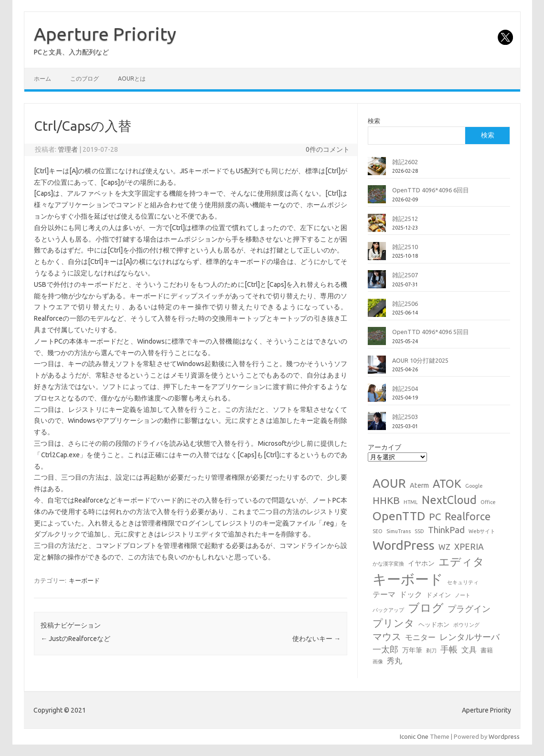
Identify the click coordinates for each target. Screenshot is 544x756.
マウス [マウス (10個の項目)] (387, 636)
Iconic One (414, 736)
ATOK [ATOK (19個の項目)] (447, 483)
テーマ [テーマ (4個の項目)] (384, 594)
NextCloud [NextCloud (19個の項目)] (449, 500)
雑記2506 (405, 304)
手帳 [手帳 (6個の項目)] (449, 649)
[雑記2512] (377, 227)
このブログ (85, 79)
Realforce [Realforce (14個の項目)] (468, 516)
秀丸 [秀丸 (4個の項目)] (395, 661)
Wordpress (504, 736)
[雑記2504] (377, 397)
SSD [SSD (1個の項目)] (419, 531)
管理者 (68, 149)
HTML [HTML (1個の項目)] (411, 502)
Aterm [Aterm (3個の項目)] (419, 485)
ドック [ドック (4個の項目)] (411, 594)
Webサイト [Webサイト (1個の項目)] (482, 531)
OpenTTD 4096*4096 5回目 (431, 332)
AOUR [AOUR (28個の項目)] (389, 483)
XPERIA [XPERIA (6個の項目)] (469, 547)
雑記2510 (405, 247)
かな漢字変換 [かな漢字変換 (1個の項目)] (388, 564)
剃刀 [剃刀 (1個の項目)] (431, 651)
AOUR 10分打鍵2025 (420, 360)
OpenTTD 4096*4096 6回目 (431, 190)
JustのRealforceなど (75, 639)
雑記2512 (405, 219)
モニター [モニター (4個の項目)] (420, 637)
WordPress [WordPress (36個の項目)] (404, 545)
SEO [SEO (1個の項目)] (378, 531)
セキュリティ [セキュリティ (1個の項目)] (463, 582)
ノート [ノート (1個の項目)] (463, 595)
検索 (374, 121)
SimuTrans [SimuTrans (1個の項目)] (399, 531)
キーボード (84, 580)
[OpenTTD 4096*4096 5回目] (377, 340)
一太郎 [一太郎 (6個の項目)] (385, 649)
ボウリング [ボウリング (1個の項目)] (466, 625)
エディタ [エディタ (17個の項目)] (461, 562)
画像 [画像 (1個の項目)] (378, 661)
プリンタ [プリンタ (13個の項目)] (394, 623)
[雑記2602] (377, 170)
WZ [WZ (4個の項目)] (444, 547)
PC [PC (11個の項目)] (435, 517)
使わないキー (316, 639)
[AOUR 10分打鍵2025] (377, 368)
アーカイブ (384, 447)
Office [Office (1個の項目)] (488, 502)
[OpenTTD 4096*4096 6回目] (377, 198)
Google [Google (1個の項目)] (474, 486)
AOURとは (132, 79)
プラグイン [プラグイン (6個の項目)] (469, 609)
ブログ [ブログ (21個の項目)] (426, 608)
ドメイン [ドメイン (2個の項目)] (438, 595)
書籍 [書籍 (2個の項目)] (487, 650)
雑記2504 (405, 388)
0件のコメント (328, 149)
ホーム (43, 79)
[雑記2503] (377, 425)
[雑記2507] (377, 283)
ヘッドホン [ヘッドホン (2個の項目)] (434, 624)
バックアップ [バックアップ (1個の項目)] (388, 610)
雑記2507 (405, 275)
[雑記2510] (377, 255)
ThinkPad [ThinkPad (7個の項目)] (446, 530)
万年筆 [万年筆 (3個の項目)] (412, 650)
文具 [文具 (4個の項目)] (469, 650)
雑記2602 (405, 162)
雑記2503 (405, 417)
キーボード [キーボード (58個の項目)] (408, 579)
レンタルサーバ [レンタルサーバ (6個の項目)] (469, 637)
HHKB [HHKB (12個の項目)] (386, 500)
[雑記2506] (377, 312)
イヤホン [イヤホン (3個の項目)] (421, 563)
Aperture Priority (105, 34)
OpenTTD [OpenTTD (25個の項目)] (399, 516)
